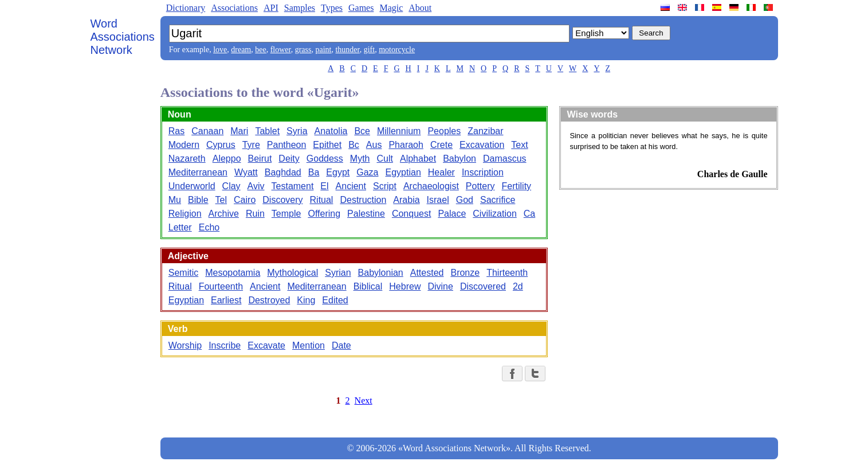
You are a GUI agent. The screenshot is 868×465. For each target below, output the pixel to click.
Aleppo (227, 159)
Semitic (183, 273)
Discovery (282, 200)
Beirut (260, 159)
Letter (180, 227)
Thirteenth (507, 273)
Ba (314, 172)
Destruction (363, 200)
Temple (286, 214)
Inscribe (225, 345)
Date (341, 345)
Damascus (505, 159)
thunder (347, 50)
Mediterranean (198, 172)
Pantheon (287, 145)
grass (303, 50)
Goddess (325, 159)
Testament (293, 186)
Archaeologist (431, 186)
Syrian (338, 273)
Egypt (338, 172)
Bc (354, 145)
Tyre (251, 145)
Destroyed (269, 300)
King (306, 300)
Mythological (292, 273)
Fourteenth (221, 286)
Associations (234, 8)
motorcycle (397, 50)
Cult (385, 159)
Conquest (412, 214)
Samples (300, 8)
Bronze (465, 273)
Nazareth (187, 159)
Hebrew (405, 286)
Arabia (406, 200)
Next (364, 400)
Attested (427, 273)
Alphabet (418, 159)
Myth (360, 159)
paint (323, 50)
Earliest (226, 300)
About (420, 8)
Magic (391, 8)
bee (260, 50)
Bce (362, 131)
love (220, 50)
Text (519, 145)
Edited (335, 300)
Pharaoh (406, 145)
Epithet (327, 145)
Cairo (245, 200)
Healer (441, 172)
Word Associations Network (123, 37)
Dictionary (186, 8)
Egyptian (403, 172)
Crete (441, 145)
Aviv (256, 186)
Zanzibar (485, 131)
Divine (440, 286)
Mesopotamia (233, 273)
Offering (324, 214)
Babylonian (381, 273)
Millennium (399, 131)
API (271, 8)
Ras (176, 131)
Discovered (483, 286)
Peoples (444, 131)
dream (241, 50)
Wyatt (246, 172)
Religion (185, 214)
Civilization (494, 214)
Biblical (368, 286)
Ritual (322, 200)
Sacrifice (498, 200)
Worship (185, 345)
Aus (374, 145)
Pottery (480, 186)
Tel (221, 200)
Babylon (459, 159)
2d (518, 286)
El (324, 186)
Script (385, 186)
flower (281, 50)
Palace (452, 214)
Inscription (483, 172)
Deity (289, 159)
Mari (239, 131)
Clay (231, 186)
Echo (209, 227)
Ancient (351, 186)
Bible (198, 200)
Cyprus (221, 145)
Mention (309, 345)
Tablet (267, 131)
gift (369, 50)
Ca (529, 214)
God (465, 200)
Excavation (482, 145)
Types (332, 8)
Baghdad (283, 172)
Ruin (255, 214)
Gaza (367, 172)
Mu (175, 200)
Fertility (517, 186)
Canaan (207, 131)
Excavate (266, 345)
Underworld (192, 186)
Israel (438, 200)
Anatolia (331, 131)
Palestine (366, 214)
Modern (184, 145)
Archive (224, 214)
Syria (297, 131)
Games (361, 8)
